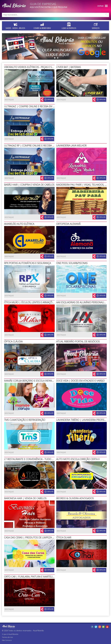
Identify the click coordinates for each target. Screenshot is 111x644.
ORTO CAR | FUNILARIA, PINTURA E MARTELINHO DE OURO (37, 577)
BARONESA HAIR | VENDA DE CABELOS (25, 498)
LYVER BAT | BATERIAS (69, 67)
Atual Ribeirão (38, 631)
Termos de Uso (7, 637)
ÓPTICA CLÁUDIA (13, 342)
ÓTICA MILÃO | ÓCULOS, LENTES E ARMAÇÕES (30, 302)
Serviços (96, 28)
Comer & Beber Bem (42, 28)
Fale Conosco (7, 640)
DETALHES (49, 100)
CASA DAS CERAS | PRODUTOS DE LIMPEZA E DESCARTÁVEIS (37, 537)
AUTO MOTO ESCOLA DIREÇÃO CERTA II (78, 459)
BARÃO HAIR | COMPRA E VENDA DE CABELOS (29, 185)
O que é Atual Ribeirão (10, 634)
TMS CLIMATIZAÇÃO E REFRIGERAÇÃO (25, 420)
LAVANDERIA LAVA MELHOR (71, 146)
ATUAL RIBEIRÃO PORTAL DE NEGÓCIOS (78, 342)
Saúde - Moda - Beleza (15, 28)
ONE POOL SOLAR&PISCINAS (72, 263)
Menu (106, 6)
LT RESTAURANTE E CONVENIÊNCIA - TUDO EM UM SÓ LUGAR (38, 459)
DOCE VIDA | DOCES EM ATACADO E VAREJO (80, 381)
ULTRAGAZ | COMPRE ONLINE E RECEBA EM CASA (31, 106)
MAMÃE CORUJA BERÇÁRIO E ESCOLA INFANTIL (30, 381)
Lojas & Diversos (69, 28)
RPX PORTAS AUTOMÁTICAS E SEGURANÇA (28, 263)
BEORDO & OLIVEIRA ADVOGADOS (75, 498)
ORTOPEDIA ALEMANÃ (68, 224)
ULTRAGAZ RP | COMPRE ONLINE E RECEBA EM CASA (33, 146)
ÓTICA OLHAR (64, 537)
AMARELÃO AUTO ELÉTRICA (19, 224)
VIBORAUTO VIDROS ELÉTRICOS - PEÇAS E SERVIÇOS (33, 67)
